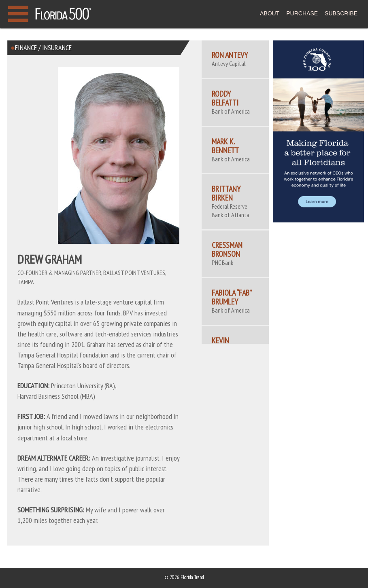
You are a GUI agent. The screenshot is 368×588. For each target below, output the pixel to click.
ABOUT (270, 13)
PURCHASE (302, 13)
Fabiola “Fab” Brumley (232, 297)
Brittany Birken (226, 193)
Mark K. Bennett (225, 146)
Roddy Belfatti (225, 98)
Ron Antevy (230, 55)
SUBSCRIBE (341, 13)
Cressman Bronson (227, 250)
